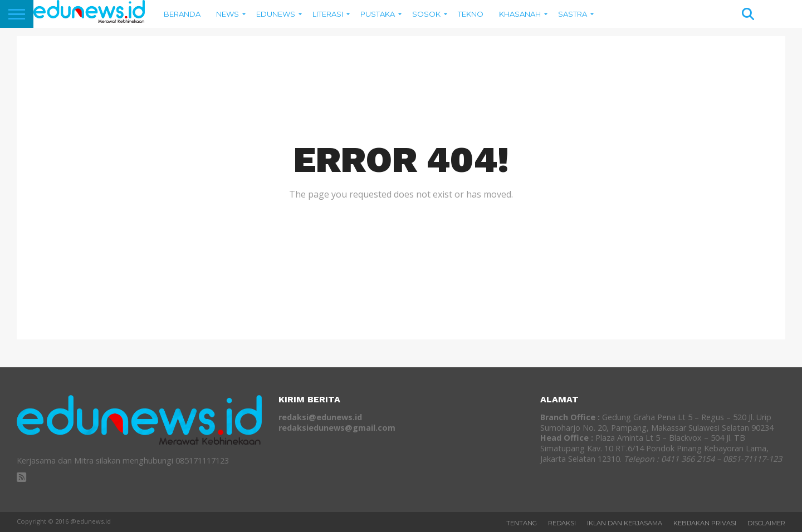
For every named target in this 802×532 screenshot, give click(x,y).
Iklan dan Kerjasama (625, 523)
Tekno (471, 14)
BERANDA (182, 14)
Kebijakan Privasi (705, 523)
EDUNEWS (276, 14)
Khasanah (520, 14)
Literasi (328, 14)
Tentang (522, 523)
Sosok (426, 14)
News (228, 14)
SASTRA (573, 14)
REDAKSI (562, 523)
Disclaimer (766, 523)
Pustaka (378, 14)
